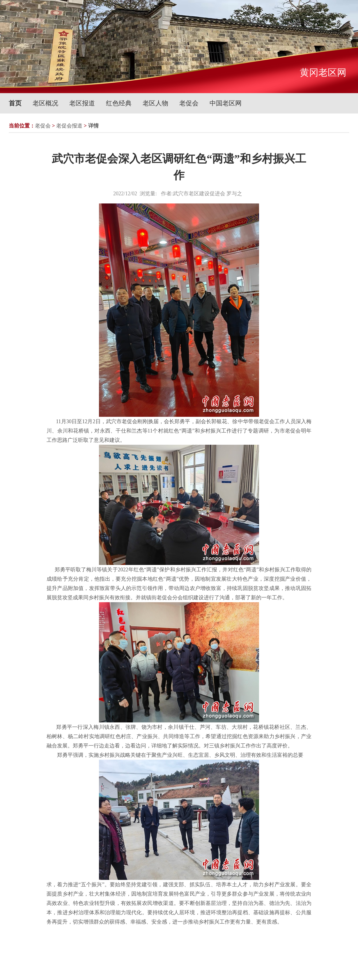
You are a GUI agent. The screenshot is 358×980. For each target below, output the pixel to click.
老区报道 (82, 103)
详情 (93, 126)
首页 (15, 103)
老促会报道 (69, 126)
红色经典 (119, 103)
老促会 (189, 103)
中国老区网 (226, 103)
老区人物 (155, 103)
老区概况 (45, 103)
